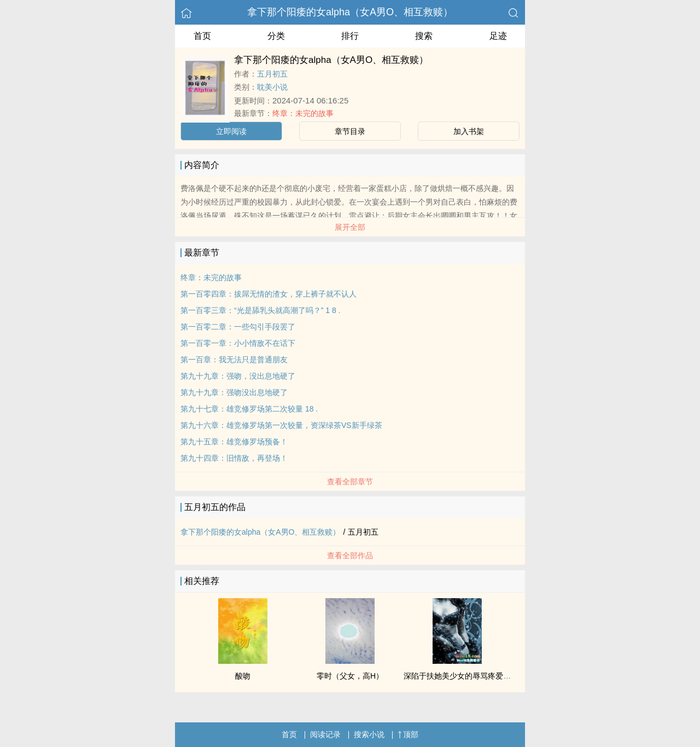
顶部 (408, 734)
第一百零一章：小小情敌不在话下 (238, 343)
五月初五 (272, 74)
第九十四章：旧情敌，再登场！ (234, 458)
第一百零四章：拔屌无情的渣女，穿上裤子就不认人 (269, 294)
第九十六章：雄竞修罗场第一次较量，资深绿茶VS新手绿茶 (281, 425)
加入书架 (469, 131)
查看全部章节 (350, 482)
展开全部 (350, 227)
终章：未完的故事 (303, 113)
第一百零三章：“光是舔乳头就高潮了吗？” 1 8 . (260, 310)
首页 (202, 36)
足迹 (498, 36)
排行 (350, 36)
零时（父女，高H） (350, 676)
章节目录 (350, 131)
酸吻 (243, 676)
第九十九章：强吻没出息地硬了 (234, 392)
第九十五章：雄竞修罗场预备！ (234, 442)
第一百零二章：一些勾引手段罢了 (238, 327)
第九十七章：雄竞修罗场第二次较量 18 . (249, 409)
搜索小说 (369, 734)
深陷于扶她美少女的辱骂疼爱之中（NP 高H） (482, 676)
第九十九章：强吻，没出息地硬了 (238, 376)
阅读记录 (325, 734)
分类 (276, 36)
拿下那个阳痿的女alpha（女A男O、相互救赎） (350, 12)
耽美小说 (272, 87)
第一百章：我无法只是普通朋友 (234, 360)
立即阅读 (231, 131)
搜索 (424, 36)
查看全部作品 (350, 555)
